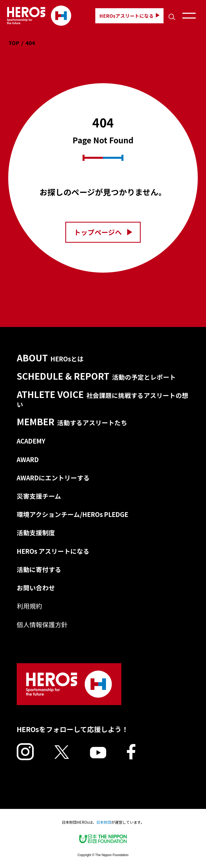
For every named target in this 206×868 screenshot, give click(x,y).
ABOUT (50, 358)
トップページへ (103, 232)
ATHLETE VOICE (102, 399)
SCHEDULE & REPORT (96, 376)
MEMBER (72, 422)
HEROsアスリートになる (129, 16)
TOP (14, 43)
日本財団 (104, 822)
